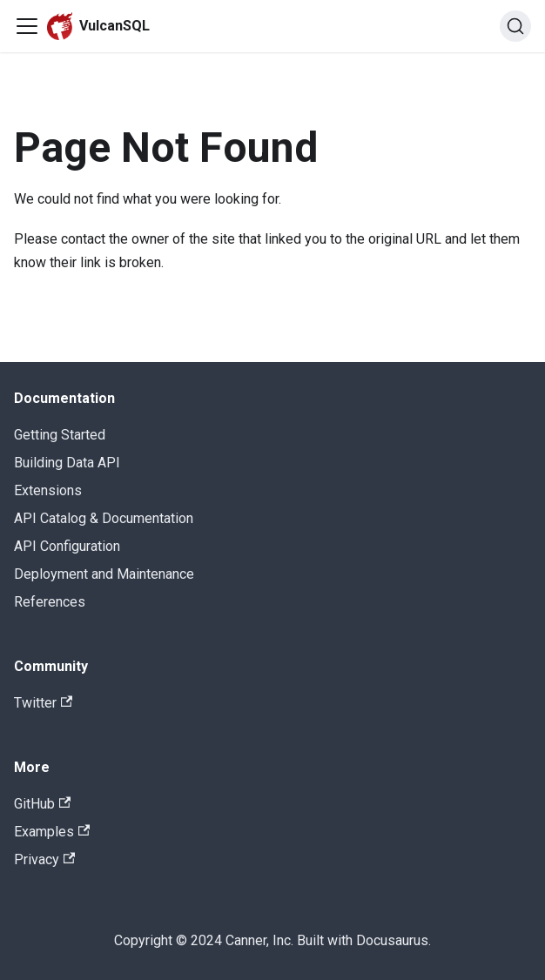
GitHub (42, 804)
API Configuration (67, 546)
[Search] (515, 26)
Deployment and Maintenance (104, 574)
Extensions (48, 490)
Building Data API (67, 463)
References (50, 602)
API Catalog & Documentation (104, 518)
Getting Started (60, 435)
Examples (52, 832)
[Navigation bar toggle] (27, 26)
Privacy (44, 859)
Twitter (43, 703)
